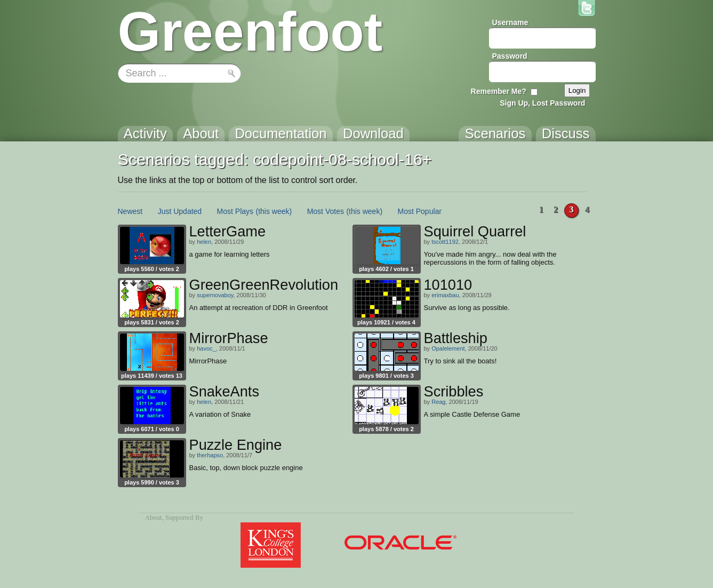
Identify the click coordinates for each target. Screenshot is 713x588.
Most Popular (420, 211)
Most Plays (235, 211)
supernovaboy (215, 295)
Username (510, 22)
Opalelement (448, 348)
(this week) (274, 211)
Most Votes (326, 211)
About (154, 518)
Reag (438, 402)
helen (204, 242)
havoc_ (206, 348)
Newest (130, 211)
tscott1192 (445, 242)
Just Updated (180, 211)
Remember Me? (499, 91)
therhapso (210, 455)
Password (510, 56)
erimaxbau (445, 295)
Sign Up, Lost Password (542, 103)
